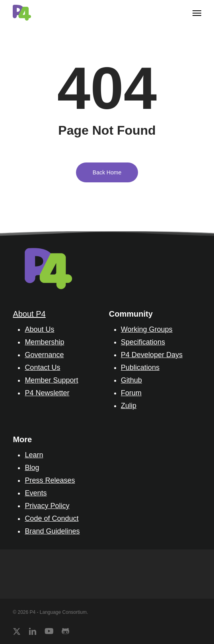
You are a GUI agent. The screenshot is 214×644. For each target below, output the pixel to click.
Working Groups (147, 329)
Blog (32, 468)
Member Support (51, 380)
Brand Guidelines (52, 531)
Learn (34, 455)
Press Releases (50, 480)
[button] (197, 13)
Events (36, 493)
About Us (39, 329)
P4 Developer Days (152, 355)
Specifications (143, 342)
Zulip (129, 406)
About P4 (29, 314)
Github (131, 380)
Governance (44, 355)
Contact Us (42, 367)
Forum (131, 393)
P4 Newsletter (47, 393)
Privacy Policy (47, 506)
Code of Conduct (52, 518)
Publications (140, 367)
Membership (44, 342)
